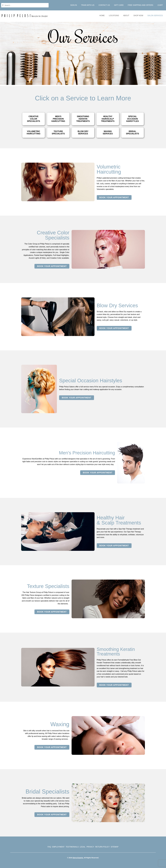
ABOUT (126, 16)
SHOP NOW (138, 16)
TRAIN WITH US (88, 5)
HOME (102, 16)
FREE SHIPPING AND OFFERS (140, 5)
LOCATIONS (114, 16)
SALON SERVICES (155, 16)
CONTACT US (104, 5)
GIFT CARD (119, 5)
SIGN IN (74, 5)
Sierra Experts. (78, 858)
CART (160, 5)
